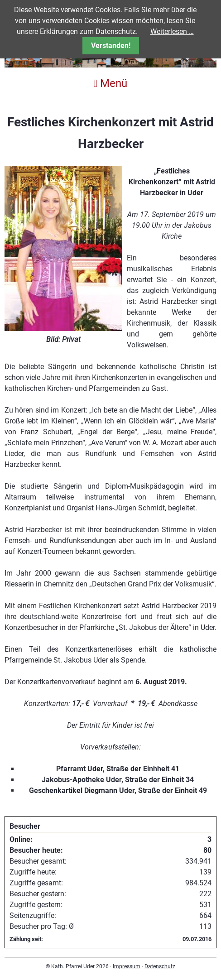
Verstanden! (111, 46)
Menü (111, 83)
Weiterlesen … (172, 31)
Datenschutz (160, 966)
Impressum (127, 966)
